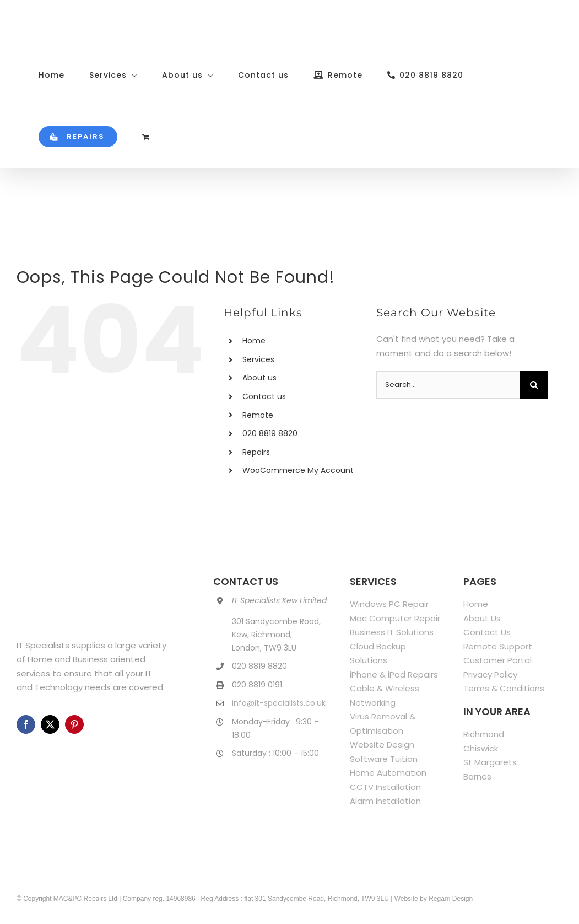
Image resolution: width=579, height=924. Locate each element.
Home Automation (388, 773)
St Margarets (490, 762)
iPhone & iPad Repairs (394, 675)
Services (258, 359)
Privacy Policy (490, 675)
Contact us (264, 396)
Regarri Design (451, 899)
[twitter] (50, 724)
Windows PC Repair (389, 604)
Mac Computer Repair (395, 618)
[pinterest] (74, 724)
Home (254, 341)
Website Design (382, 745)
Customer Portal (497, 660)
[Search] (534, 385)
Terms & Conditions (504, 688)
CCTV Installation (385, 787)
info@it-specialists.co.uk (279, 703)
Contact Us (487, 632)
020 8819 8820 (270, 433)
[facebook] (26, 724)
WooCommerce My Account (298, 470)
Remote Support (498, 646)
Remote (258, 415)
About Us (482, 618)
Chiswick (481, 748)
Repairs (256, 452)
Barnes (477, 777)
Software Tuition (384, 759)
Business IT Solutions (392, 632)
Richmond (484, 734)
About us (259, 378)
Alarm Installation (385, 801)
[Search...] (448, 385)
